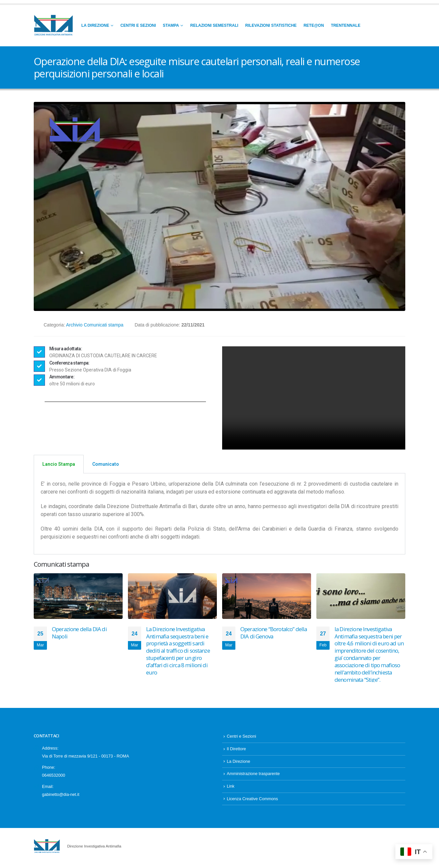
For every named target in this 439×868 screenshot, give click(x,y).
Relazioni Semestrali (214, 25)
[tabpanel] (219, 514)
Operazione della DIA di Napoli (79, 633)
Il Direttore (236, 752)
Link (231, 790)
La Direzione (95, 25)
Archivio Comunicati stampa (95, 325)
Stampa (171, 25)
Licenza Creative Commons (252, 802)
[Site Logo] (54, 26)
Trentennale (346, 25)
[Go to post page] (78, 596)
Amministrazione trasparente (253, 777)
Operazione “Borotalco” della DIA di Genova (274, 633)
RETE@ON (314, 25)
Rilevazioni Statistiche (271, 25)
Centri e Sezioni (138, 25)
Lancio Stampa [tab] (59, 464)
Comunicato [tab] (106, 464)
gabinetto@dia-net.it (61, 798)
